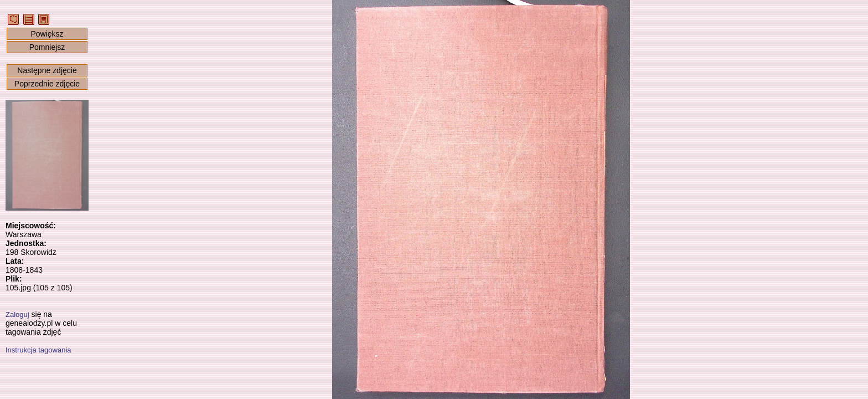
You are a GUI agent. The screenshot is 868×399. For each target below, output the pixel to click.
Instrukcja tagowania (38, 350)
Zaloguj (17, 314)
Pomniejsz (47, 47)
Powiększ (47, 34)
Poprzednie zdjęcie (47, 84)
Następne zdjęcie (47, 70)
